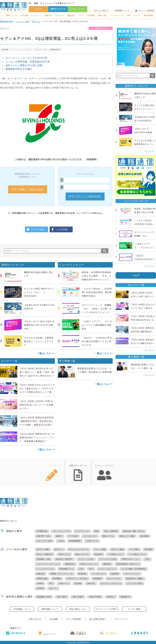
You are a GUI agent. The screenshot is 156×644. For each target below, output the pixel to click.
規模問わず (125, 597)
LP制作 (40, 583)
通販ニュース (12, 15)
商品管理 (98, 554)
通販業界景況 (55, 50)
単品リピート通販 (127, 536)
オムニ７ (28, 50)
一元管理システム (115, 554)
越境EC (59, 536)
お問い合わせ (35, 619)
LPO (81, 569)
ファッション (17, 50)
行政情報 (91, 15)
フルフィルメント (132, 574)
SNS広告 (91, 583)
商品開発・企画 (43, 559)
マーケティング (117, 15)
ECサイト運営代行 (45, 554)
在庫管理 (115, 574)
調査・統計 (103, 15)
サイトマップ (121, 619)
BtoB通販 (145, 536)
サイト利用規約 (74, 619)
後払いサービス (82, 554)
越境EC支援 (42, 579)
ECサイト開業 (43, 549)
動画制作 (82, 574)
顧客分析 (41, 574)
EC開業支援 (42, 531)
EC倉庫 (78, 583)
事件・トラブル (134, 15)
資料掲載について (122, 11)
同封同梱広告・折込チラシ (128, 564)
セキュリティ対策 (44, 541)
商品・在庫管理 (111, 531)
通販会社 (48, 15)
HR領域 (40, 588)
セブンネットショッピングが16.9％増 (26, 58)
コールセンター (90, 536)
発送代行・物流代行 (64, 559)
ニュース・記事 (23, 21)
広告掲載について (22, 609)
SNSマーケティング (89, 564)
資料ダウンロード (58, 9)
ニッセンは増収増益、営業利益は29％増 (28, 62)
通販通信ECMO (7, 21)
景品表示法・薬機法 (135, 579)
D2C (51, 583)
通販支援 (71, 15)
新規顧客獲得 (75, 541)
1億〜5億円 (62, 597)
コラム (81, 15)
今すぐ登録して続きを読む (28, 189)
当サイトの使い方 (101, 11)
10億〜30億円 (95, 597)
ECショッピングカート (79, 549)
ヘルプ (136, 275)
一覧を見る (148, 151)
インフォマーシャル (45, 569)
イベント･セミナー (78, 9)
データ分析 (73, 536)
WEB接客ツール (66, 569)
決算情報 (5, 50)
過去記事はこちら (78, 609)
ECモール (60, 15)
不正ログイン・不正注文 (77, 579)
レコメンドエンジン (107, 569)
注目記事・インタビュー (31, 15)
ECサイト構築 (117, 549)
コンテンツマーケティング (48, 564)
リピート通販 (100, 549)
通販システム (108, 536)
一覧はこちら (44, 353)
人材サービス (92, 541)
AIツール (53, 588)
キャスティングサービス (111, 583)
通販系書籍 (148, 15)
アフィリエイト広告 (108, 559)
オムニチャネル (41, 50)
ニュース (38, 9)
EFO (91, 569)
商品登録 (148, 549)
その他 (61, 541)
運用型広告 (70, 564)
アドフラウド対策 (134, 583)
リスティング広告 (86, 559)
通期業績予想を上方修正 (19, 69)
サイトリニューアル (61, 531)
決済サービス (64, 554)
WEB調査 (97, 579)
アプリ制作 (134, 549)
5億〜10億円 (78, 597)
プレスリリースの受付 (106, 609)
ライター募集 (134, 609)
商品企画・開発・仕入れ (134, 531)
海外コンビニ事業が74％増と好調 (24, 65)
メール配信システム (137, 554)
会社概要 (54, 619)
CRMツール (64, 583)
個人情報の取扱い (98, 619)
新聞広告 (107, 564)
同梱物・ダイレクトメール (62, 574)
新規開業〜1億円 (44, 597)
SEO (147, 559)
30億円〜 (111, 597)
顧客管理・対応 (43, 536)
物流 (97, 531)
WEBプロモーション (131, 559)
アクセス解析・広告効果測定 (134, 569)
